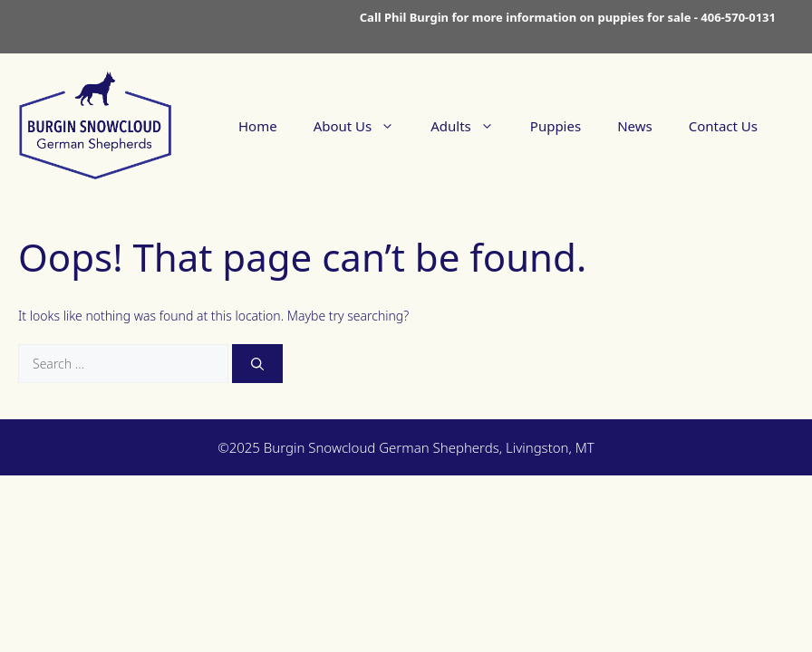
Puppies (556, 126)
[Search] (257, 364)
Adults (471, 126)
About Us (363, 126)
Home (258, 126)
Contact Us (723, 126)
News (635, 126)
